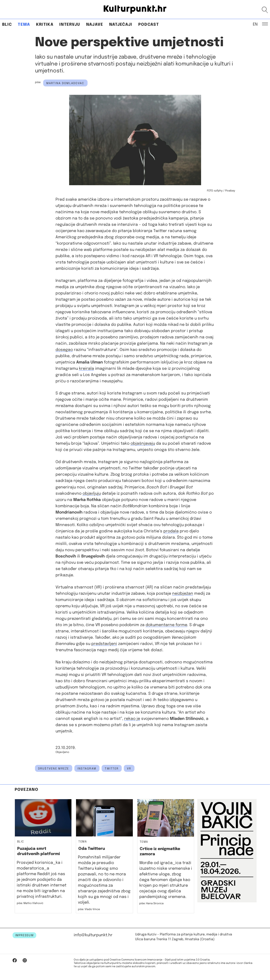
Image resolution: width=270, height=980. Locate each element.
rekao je (132, 719)
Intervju (70, 25)
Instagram (87, 769)
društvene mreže (54, 769)
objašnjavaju (143, 444)
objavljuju (92, 494)
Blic (7, 25)
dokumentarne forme (166, 625)
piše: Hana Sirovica (151, 904)
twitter (112, 769)
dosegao (64, 350)
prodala (171, 531)
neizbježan (183, 594)
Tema (24, 25)
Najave (95, 25)
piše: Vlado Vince (89, 909)
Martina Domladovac (65, 83)
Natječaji (121, 25)
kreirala (87, 369)
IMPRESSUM (25, 935)
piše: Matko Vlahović (30, 903)
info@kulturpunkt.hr (93, 935)
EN (255, 24)
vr (129, 769)
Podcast (149, 25)
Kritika (45, 25)
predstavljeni (104, 644)
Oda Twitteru (92, 849)
